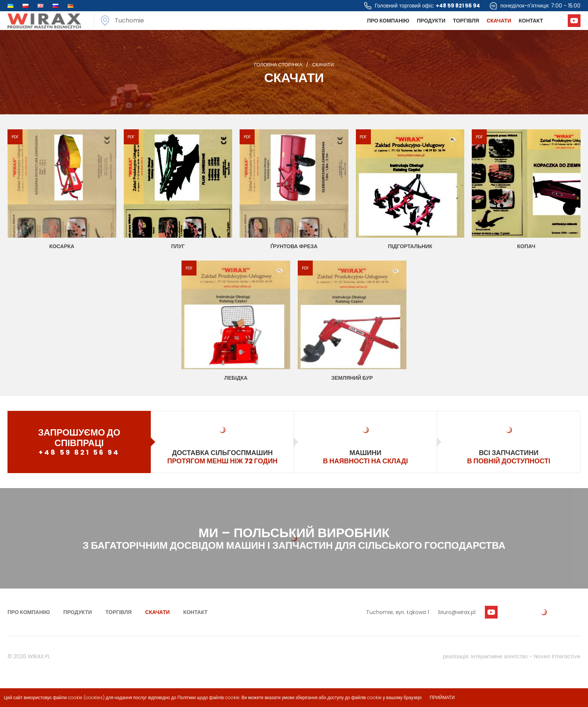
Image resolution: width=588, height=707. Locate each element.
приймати (442, 697)
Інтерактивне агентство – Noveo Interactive (526, 656)
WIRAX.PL (39, 656)
